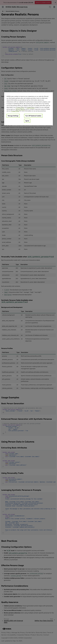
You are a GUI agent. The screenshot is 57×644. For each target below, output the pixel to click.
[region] (28, 109)
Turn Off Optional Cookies (33, 116)
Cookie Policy (31, 107)
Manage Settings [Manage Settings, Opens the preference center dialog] (13, 116)
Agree (27, 121)
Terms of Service (20, 109)
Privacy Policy (20, 107)
